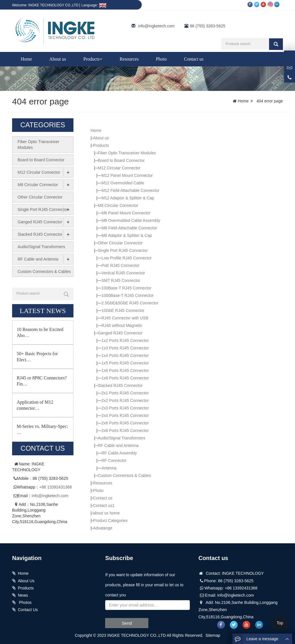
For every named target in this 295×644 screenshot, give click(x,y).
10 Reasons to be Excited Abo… (40, 332)
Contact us (194, 59)
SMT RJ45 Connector (121, 280)
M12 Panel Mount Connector (127, 175)
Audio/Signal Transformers (121, 438)
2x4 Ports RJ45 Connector (125, 415)
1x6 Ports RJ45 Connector (125, 370)
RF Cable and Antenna (118, 445)
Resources (129, 59)
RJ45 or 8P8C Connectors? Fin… (42, 381)
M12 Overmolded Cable (123, 183)
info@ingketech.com (156, 26)
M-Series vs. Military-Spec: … (42, 429)
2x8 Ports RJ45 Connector (125, 430)
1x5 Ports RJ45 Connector (125, 363)
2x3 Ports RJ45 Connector (125, 408)
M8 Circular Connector (118, 205)
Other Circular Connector (120, 243)
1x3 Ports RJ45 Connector (125, 348)
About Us (26, 581)
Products (93, 59)
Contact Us (28, 610)
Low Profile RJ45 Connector (126, 258)
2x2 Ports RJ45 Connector (125, 400)
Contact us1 (104, 506)
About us (58, 59)
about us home (106, 513)
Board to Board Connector (121, 160)
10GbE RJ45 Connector (123, 310)
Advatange (103, 528)
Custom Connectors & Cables (124, 475)
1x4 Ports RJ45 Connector (125, 355)
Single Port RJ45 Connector (123, 250)
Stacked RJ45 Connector (120, 385)
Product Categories (110, 521)
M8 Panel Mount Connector (126, 213)
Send (127, 623)
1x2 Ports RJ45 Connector (125, 340)
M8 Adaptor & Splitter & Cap (127, 235)
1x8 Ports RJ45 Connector (125, 378)
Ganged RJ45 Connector (120, 333)
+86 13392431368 (55, 487)
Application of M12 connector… (35, 405)
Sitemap (213, 635)
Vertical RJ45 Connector (123, 273)
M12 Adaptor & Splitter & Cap (128, 198)
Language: (94, 5)
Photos (25, 602)
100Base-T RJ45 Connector (126, 288)
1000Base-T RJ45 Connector (127, 295)
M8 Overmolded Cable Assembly (131, 220)
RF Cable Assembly (119, 453)
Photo (161, 59)
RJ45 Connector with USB (125, 318)
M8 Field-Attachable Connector (129, 228)
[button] (101, 59)
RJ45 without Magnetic (122, 325)
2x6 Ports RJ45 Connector (125, 423)
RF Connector (114, 460)
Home (26, 59)
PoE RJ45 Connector (120, 265)
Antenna (109, 468)
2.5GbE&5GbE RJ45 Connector (130, 303)
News (23, 595)
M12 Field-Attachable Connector (130, 190)
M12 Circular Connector (119, 168)
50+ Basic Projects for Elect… (37, 357)
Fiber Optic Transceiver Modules (127, 153)
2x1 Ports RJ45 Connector (125, 393)
